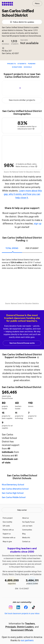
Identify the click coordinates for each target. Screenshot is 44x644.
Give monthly (7, 522)
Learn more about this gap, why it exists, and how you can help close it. (23, 194)
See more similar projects (22, 100)
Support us (7, 534)
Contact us (26, 542)
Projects (12, 64)
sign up (38, 224)
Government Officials (22, 630)
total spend (12, 248)
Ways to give (7, 542)
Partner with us (8, 530)
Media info (26, 538)
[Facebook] (26, 607)
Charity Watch (8, 574)
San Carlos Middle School (14, 497)
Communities (27, 530)
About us (25, 518)
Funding (32, 64)
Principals (11, 627)
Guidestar (37, 574)
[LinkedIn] (18, 607)
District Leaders (25, 627)
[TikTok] (33, 607)
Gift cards (6, 526)
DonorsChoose (7, 4)
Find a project (8, 518)
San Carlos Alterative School (15, 489)
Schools (28, 67)
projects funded (32, 581)
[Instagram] (11, 607)
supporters (12, 581)
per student (32, 248)
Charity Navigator (22, 574)
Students (22, 64)
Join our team (27, 526)
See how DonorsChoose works (22, 343)
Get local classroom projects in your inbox (22, 613)
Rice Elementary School (13, 485)
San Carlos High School (13, 493)
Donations (17, 67)
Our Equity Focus (28, 522)
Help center (22, 510)
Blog (24, 534)
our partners (27, 640)
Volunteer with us (9, 538)
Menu (37, 4)
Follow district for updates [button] (22, 22)
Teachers (30, 624)
